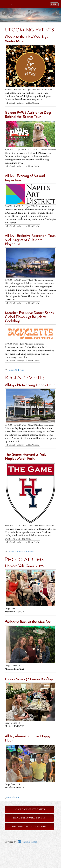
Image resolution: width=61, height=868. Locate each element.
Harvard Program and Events (29, 818)
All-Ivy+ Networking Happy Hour (30, 385)
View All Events (17, 370)
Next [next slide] (57, 13)
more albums (13, 797)
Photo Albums (24, 560)
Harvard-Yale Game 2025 (24, 566)
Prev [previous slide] (4, 13)
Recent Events (25, 378)
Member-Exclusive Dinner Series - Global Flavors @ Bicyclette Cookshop (30, 317)
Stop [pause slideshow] (32, 11)
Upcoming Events (29, 30)
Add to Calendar (33, 103)
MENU (55, 4)
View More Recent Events (21, 552)
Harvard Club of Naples (8, 4)
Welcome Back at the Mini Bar (28, 622)
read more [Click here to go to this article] (20, 103)
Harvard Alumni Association (29, 809)
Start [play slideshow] (29, 11)
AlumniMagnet (27, 842)
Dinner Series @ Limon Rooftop (29, 679)
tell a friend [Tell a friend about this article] (10, 103)
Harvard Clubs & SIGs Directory (29, 827)
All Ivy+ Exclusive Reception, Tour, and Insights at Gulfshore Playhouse (30, 240)
